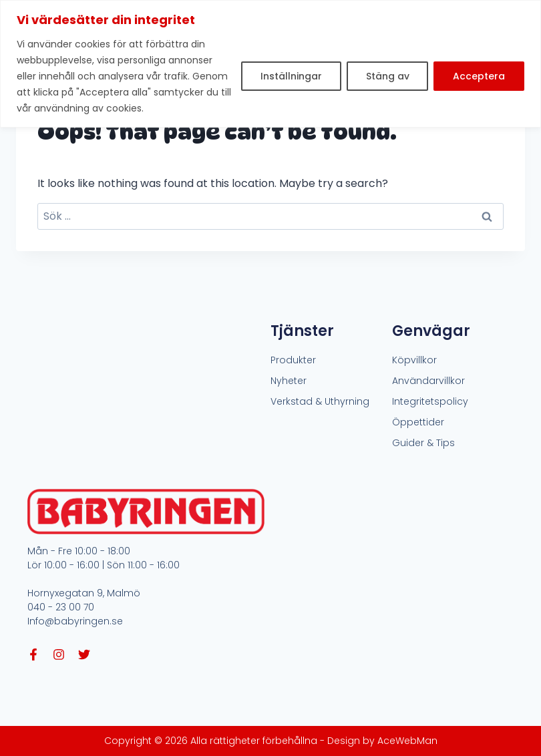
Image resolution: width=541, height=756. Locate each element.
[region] (270, 64)
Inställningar (291, 76)
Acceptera (479, 76)
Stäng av (387, 76)
